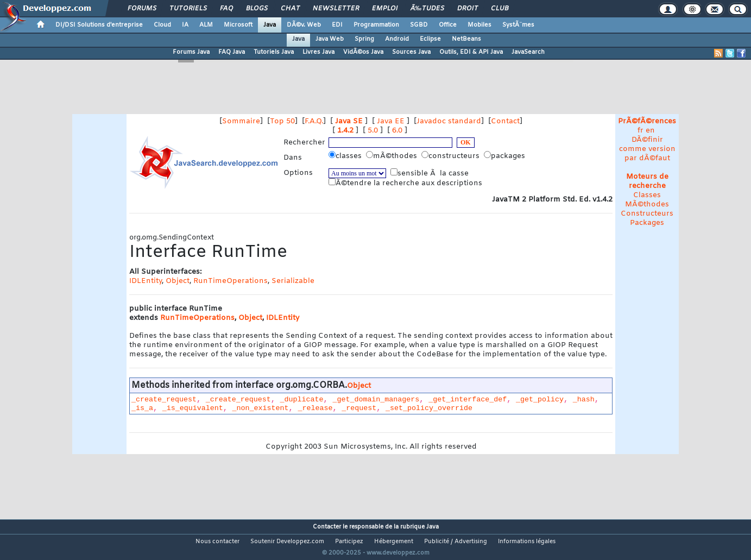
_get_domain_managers (376, 399)
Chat (290, 9)
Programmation (376, 25)
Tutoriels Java (274, 52)
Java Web (330, 39)
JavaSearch (528, 52)
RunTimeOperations (231, 281)
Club (500, 9)
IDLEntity (146, 281)
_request (359, 408)
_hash (584, 399)
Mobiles (479, 25)
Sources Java (411, 52)
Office (448, 25)
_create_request (164, 399)
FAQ (226, 9)
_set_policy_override (429, 408)
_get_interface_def (468, 399)
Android (397, 39)
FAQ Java (232, 52)
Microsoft (238, 25)
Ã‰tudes (427, 9)
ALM (206, 25)
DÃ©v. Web (304, 25)
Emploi (385, 9)
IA (185, 25)
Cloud (162, 25)
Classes (647, 195)
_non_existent (261, 408)
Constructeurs (647, 214)
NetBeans (466, 39)
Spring (364, 39)
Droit (468, 9)
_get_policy (540, 399)
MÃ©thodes (647, 205)
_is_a (142, 408)
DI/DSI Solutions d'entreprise (99, 25)
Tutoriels (188, 9)
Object (178, 281)
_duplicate (302, 399)
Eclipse (430, 39)
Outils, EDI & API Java (471, 52)
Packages (647, 223)
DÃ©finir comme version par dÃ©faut (647, 149)
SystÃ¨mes (518, 25)
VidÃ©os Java (363, 52)
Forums (142, 9)
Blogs (257, 9)
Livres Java (318, 52)
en (650, 131)
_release (315, 408)
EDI (337, 25)
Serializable (293, 281)
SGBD (419, 25)
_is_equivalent (193, 408)
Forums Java (191, 52)
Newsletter (336, 9)
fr (640, 131)
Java (270, 25)
